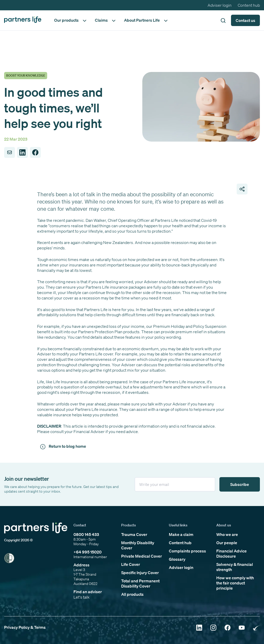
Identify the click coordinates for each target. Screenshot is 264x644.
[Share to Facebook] (35, 152)
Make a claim (181, 534)
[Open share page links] (242, 189)
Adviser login (220, 5)
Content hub (249, 5)
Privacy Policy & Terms (25, 627)
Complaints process (187, 551)
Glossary (177, 559)
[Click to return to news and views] (64, 446)
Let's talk (81, 597)
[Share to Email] (10, 152)
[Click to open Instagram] (213, 628)
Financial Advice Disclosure (232, 553)
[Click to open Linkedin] (199, 628)
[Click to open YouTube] (242, 628)
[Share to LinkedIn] (22, 152)
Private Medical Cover (142, 556)
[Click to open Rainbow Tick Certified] (256, 628)
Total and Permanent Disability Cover (140, 583)
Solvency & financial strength (235, 567)
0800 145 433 (86, 534)
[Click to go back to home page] (23, 20)
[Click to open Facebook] (228, 628)
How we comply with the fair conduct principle (235, 583)
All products (132, 594)
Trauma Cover (134, 534)
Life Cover (131, 564)
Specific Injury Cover (140, 573)
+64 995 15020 (88, 552)
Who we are (227, 534)
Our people (227, 543)
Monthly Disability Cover (138, 545)
